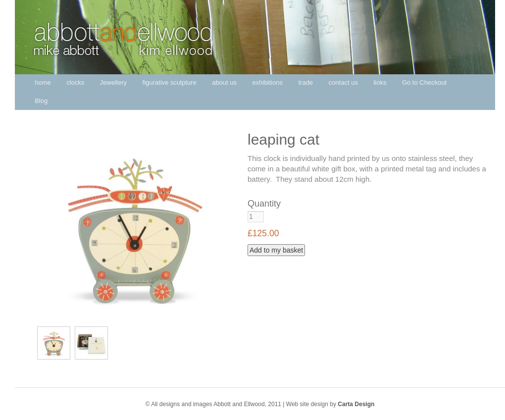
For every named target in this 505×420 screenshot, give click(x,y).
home (43, 82)
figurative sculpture (170, 82)
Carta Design (356, 404)
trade (305, 82)
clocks (75, 82)
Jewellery (113, 82)
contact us (343, 82)
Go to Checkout (424, 82)
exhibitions (268, 82)
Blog (41, 101)
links (380, 82)
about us (224, 82)
